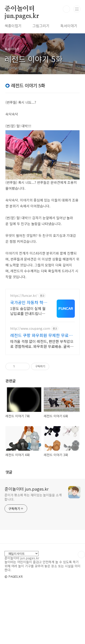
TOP (81, 611)
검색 (66, 9)
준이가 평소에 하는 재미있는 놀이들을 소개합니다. (33, 554)
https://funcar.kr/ (24, 352)
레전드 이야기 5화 (34, 59)
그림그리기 (41, 26)
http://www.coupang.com (30, 385)
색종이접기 (13, 26)
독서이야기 (69, 26)
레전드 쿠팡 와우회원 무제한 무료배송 (41, 392)
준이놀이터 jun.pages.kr (22, 9)
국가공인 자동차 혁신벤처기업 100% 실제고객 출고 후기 (29, 359)
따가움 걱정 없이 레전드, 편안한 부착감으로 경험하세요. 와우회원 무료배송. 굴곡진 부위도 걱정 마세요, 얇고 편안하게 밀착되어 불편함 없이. (42, 400)
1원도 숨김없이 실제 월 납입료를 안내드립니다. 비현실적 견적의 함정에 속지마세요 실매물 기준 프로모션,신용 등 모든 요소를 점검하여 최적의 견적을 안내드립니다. (28, 367)
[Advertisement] (42, 313)
